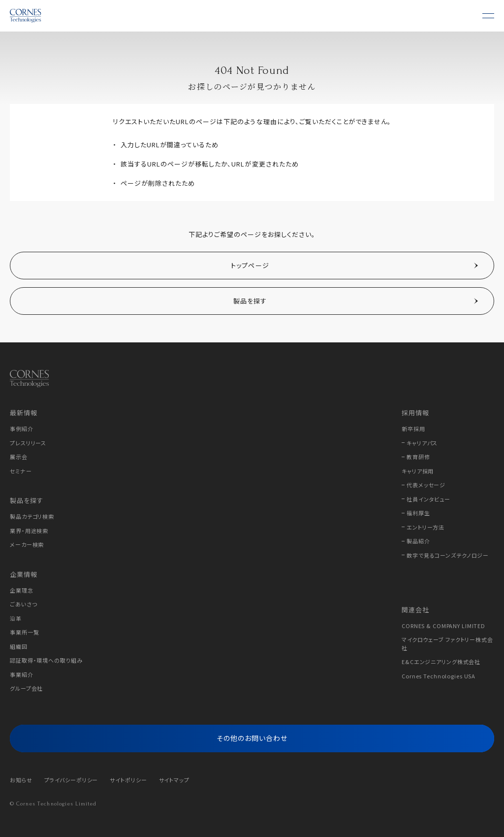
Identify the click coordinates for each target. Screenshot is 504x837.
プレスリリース (28, 443)
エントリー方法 (425, 527)
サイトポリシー (128, 780)
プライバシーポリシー (71, 780)
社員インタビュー (428, 499)
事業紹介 (22, 674)
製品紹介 (418, 541)
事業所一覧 (24, 632)
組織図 (19, 646)
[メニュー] (488, 16)
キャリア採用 (418, 471)
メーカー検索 (27, 544)
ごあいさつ (23, 604)
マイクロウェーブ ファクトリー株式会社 (447, 644)
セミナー (21, 471)
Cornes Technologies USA (439, 676)
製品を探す (250, 301)
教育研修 (418, 457)
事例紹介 (22, 429)
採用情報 (415, 413)
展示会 (19, 457)
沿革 (16, 618)
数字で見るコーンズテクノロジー (448, 555)
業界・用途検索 (29, 531)
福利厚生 (418, 513)
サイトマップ (174, 780)
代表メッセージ (426, 485)
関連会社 (415, 610)
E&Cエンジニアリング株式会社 (441, 662)
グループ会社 (26, 688)
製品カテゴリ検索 (32, 516)
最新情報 (24, 413)
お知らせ (21, 780)
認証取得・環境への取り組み (46, 660)
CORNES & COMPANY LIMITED (443, 626)
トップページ (250, 265)
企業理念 (22, 590)
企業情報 (24, 574)
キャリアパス (422, 443)
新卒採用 (413, 429)
